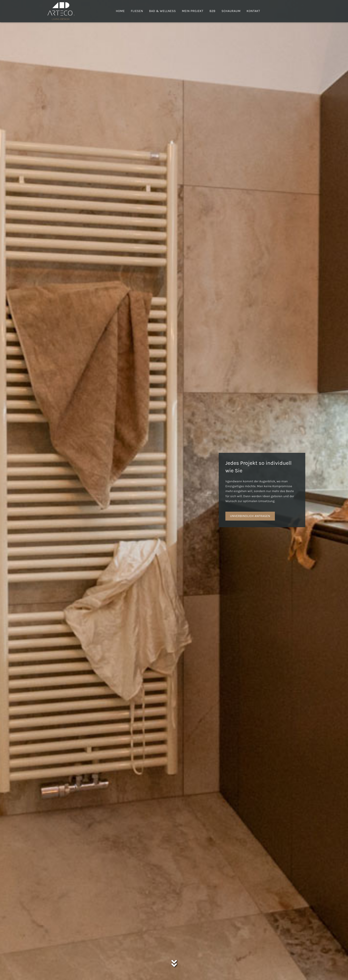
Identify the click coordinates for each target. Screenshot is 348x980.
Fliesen (137, 11)
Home (120, 11)
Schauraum (231, 11)
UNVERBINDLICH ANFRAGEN (280, 516)
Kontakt (253, 11)
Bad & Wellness (162, 11)
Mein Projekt (193, 11)
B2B (213, 11)
